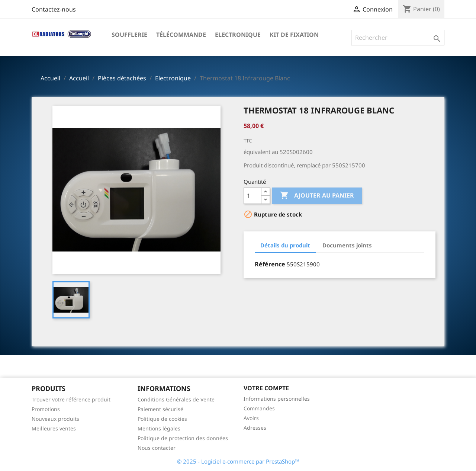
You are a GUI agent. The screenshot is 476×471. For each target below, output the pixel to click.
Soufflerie (129, 35)
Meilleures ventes (54, 428)
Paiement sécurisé (160, 409)
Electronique (238, 35)
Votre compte (266, 388)
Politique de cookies (162, 419)
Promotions (46, 409)
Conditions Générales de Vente (176, 399)
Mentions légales (159, 428)
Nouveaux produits (55, 419)
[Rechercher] (398, 38)
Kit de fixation (294, 35)
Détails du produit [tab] (285, 245)
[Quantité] (253, 196)
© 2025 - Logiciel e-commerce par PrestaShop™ (238, 461)
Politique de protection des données (183, 438)
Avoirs (251, 418)
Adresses (255, 428)
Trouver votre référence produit (71, 399)
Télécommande (181, 35)
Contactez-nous (54, 9)
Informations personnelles (277, 399)
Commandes (259, 408)
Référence (270, 264)
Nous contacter (157, 448)
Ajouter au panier (317, 196)
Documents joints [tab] (347, 245)
